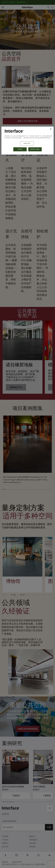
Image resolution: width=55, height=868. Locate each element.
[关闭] (51, 129)
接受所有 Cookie (35, 149)
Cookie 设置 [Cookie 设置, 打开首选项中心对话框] (27, 143)
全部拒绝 (20, 149)
